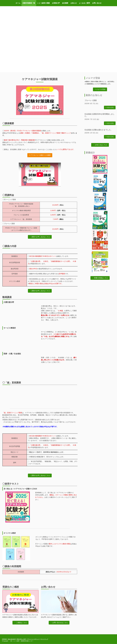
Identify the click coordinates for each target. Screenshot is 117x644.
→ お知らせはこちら (100, 145)
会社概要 (65, 3)
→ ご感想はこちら (20, 623)
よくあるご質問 (84, 3)
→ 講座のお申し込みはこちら (40, 237)
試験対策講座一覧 (29, 3)
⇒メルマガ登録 (100, 89)
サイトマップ (44, 639)
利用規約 (4, 639)
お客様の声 (56, 3)
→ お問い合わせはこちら (59, 623)
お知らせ (74, 3)
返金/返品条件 (12, 639)
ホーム (18, 3)
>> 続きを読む (110, 107)
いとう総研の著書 (43, 3)
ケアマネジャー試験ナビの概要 (40, 155)
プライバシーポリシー (33, 639)
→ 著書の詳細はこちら (100, 278)
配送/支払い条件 (21, 639)
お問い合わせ (97, 3)
